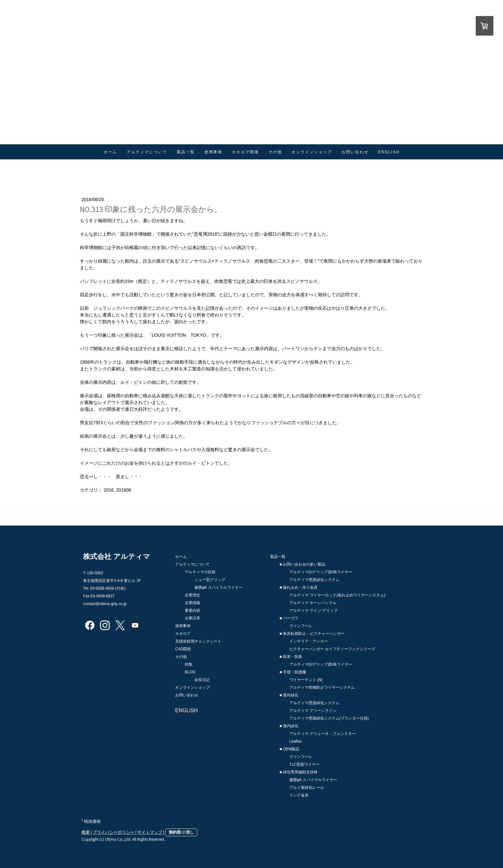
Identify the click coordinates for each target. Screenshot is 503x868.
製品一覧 (186, 152)
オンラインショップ (312, 152)
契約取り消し (181, 832)
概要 (86, 832)
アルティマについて (147, 152)
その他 (275, 152)
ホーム (110, 152)
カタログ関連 (245, 152)
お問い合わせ (355, 152)
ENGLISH (389, 152)
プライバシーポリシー (114, 832)
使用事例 (213, 152)
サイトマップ (150, 832)
